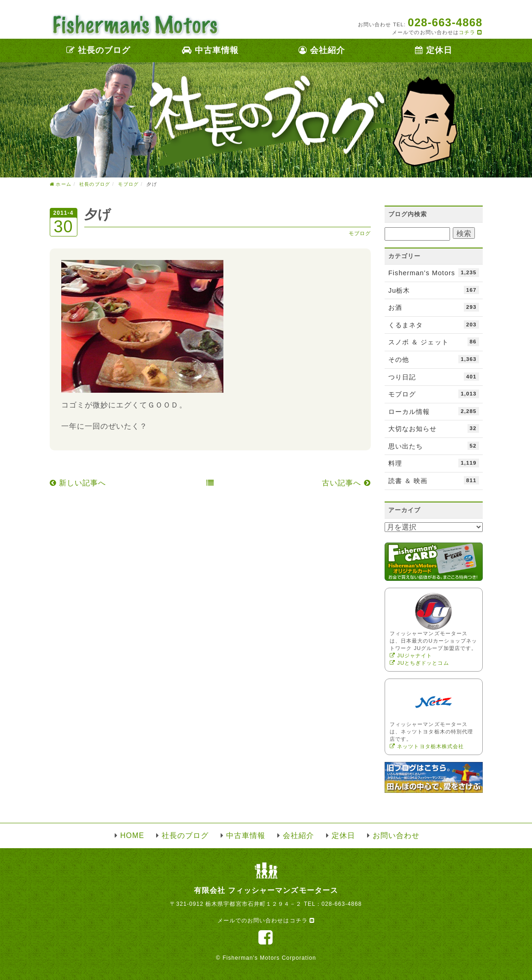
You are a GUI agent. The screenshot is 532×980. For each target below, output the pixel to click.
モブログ (360, 233)
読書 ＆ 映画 (434, 480)
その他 (434, 359)
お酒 (434, 307)
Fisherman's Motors (434, 272)
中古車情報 (210, 50)
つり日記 (434, 377)
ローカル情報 (434, 411)
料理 (434, 463)
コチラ (471, 32)
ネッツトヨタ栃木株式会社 (427, 746)
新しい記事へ (78, 483)
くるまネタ (434, 325)
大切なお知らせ (434, 428)
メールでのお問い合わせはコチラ (266, 921)
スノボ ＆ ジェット (434, 342)
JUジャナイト (411, 655)
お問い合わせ (396, 835)
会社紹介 (322, 50)
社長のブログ (99, 50)
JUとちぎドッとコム (419, 663)
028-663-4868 (342, 904)
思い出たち (434, 446)
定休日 (434, 50)
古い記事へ (346, 483)
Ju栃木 (434, 290)
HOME (132, 835)
